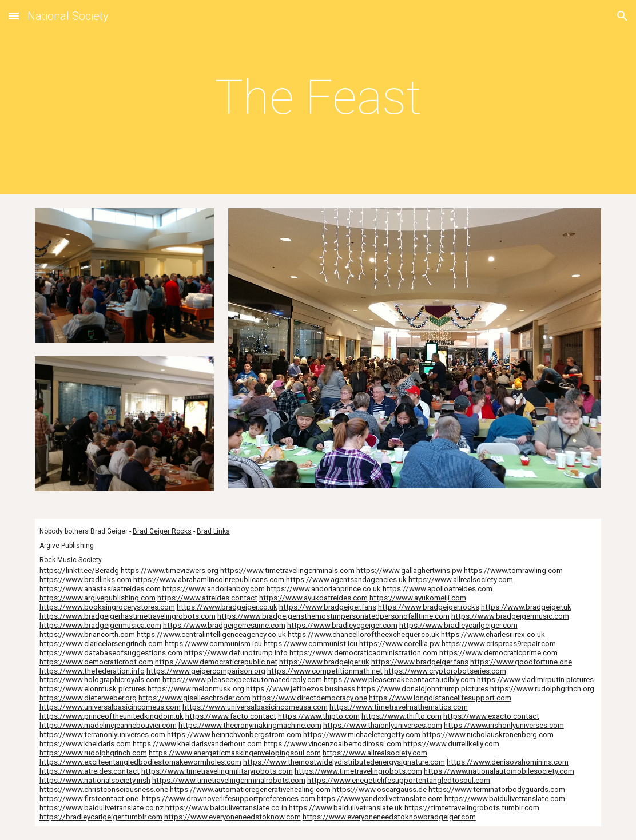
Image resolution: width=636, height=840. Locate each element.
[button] (14, 16)
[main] (318, 97)
